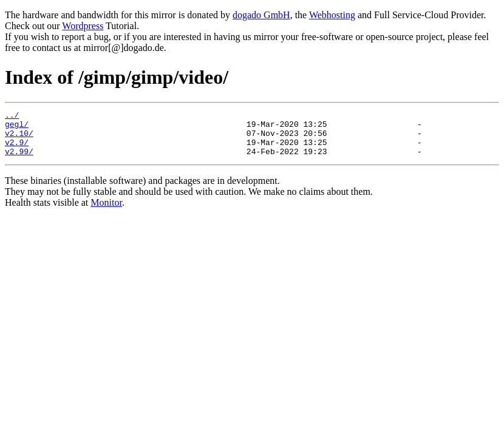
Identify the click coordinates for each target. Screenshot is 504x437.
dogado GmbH (261, 15)
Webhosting (332, 15)
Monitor (106, 212)
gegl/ (17, 127)
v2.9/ (17, 149)
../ (12, 117)
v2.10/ (19, 138)
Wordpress (83, 26)
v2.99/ (19, 160)
